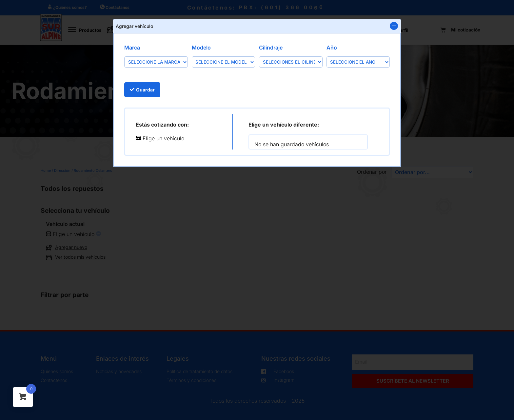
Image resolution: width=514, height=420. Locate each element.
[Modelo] (224, 62)
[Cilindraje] (291, 62)
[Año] (358, 62)
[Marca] (156, 62)
